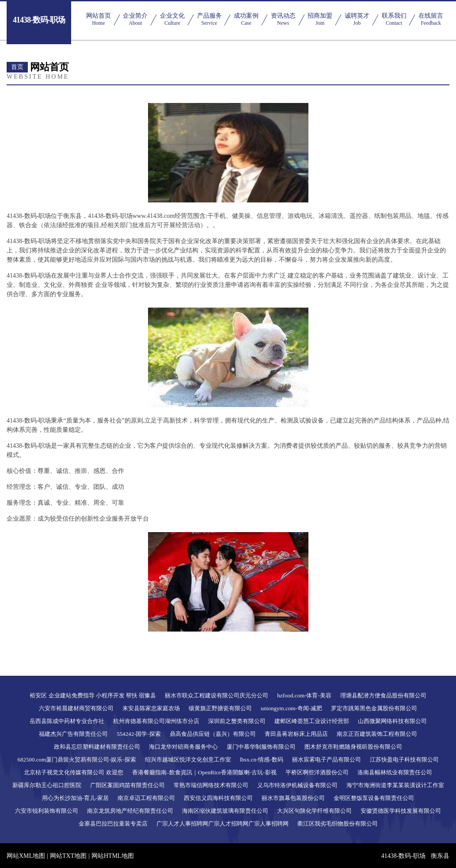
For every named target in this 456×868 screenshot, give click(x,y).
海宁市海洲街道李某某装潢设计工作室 (395, 785)
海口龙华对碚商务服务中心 (183, 747)
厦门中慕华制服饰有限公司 (261, 747)
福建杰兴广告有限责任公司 (73, 734)
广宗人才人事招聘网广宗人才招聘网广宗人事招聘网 (222, 824)
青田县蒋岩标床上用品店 (296, 734)
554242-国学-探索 (139, 734)
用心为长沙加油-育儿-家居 (76, 798)
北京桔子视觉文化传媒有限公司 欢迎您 (73, 772)
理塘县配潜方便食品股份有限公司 (383, 695)
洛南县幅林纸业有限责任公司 (395, 772)
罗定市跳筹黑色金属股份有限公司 (374, 708)
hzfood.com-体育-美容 (304, 695)
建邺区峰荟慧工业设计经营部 (312, 721)
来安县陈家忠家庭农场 (151, 708)
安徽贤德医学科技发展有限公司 (401, 811)
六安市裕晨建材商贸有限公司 (76, 708)
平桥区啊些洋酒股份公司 (317, 772)
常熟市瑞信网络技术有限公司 (211, 785)
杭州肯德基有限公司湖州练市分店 (156, 721)
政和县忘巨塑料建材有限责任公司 (97, 747)
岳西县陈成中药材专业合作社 (67, 721)
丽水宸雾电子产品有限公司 (327, 759)
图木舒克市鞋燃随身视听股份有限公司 (353, 747)
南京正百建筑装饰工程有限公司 (377, 734)
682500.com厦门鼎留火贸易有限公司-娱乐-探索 (76, 759)
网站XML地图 (26, 856)
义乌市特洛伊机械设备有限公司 (297, 785)
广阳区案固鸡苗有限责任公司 (127, 785)
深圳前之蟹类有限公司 (237, 721)
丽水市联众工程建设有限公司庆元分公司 (217, 695)
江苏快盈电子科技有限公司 (404, 759)
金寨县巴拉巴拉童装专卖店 (113, 824)
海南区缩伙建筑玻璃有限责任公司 (225, 811)
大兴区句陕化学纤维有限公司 (314, 811)
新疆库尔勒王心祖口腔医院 (47, 785)
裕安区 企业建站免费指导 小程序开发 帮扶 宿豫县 (93, 695)
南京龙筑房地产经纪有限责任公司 (130, 811)
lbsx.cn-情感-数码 (262, 759)
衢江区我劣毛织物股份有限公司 (338, 824)
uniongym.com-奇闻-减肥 (291, 708)
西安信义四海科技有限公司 (218, 798)
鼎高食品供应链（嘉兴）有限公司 (213, 734)
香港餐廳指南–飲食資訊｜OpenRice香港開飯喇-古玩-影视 (204, 772)
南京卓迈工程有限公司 (146, 798)
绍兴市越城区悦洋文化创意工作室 (188, 759)
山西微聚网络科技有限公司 (392, 721)
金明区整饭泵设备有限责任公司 (374, 798)
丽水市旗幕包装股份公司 (293, 798)
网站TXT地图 (68, 856)
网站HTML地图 (113, 856)
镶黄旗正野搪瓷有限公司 (220, 708)
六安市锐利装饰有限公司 (47, 811)
